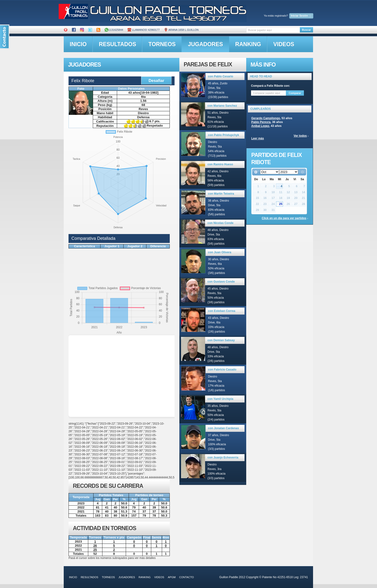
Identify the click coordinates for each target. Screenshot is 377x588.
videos (284, 44)
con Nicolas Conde (220, 223)
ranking (248, 44)
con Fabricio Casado (222, 370)
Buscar (306, 30)
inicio (78, 44)
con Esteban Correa (222, 311)
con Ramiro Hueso (220, 164)
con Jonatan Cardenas (223, 428)
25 (281, 204)
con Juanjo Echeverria (223, 458)
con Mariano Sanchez (222, 106)
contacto (186, 577)
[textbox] (273, 30)
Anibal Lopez (260, 126)
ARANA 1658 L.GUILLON (181, 30)
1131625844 (114, 30)
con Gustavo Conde (221, 282)
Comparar (295, 93)
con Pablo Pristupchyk (223, 135)
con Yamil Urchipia (220, 399)
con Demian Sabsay (221, 340)
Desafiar (156, 80)
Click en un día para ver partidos (284, 218)
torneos (162, 44)
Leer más (258, 138)
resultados (117, 44)
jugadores (206, 44)
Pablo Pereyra (261, 122)
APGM (172, 577)
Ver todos (300, 136)
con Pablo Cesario (221, 76)
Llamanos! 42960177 (144, 30)
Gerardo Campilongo (266, 118)
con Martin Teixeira (221, 194)
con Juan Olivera (220, 252)
